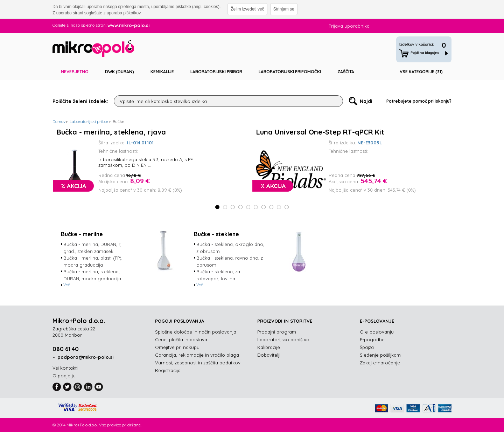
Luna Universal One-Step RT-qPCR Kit (320, 132)
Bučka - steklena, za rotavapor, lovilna (218, 275)
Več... (68, 285)
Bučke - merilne (82, 234)
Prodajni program (277, 332)
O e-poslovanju (377, 332)
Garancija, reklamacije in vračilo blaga (197, 355)
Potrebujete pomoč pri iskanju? (419, 101)
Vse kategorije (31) (421, 72)
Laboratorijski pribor (216, 72)
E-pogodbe (372, 340)
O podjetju (64, 376)
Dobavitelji (269, 355)
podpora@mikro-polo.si (85, 357)
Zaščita (346, 72)
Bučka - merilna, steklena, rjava (111, 132)
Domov (59, 121)
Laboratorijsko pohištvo (283, 340)
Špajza (367, 347)
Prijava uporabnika (349, 26)
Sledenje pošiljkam (380, 355)
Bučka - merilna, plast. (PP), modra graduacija (93, 261)
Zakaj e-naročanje (380, 363)
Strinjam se (284, 9)
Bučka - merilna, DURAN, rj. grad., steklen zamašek (93, 248)
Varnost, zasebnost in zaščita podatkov (198, 363)
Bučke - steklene (216, 234)
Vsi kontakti (65, 368)
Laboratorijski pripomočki (290, 72)
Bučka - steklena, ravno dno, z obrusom (230, 261)
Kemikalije (162, 72)
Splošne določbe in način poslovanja (196, 332)
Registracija (168, 370)
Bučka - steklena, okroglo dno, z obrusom (230, 248)
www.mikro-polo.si (128, 25)
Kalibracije (269, 347)
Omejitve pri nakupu (177, 347)
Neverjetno (75, 72)
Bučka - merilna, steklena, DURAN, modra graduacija (92, 275)
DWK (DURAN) (120, 72)
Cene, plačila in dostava (181, 340)
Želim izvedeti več (247, 9)
